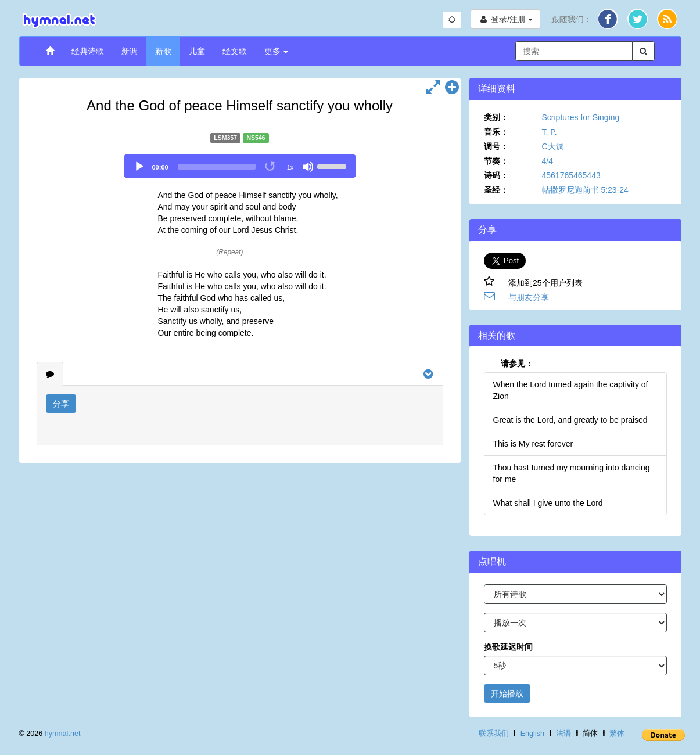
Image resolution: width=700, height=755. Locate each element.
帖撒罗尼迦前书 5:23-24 (585, 190)
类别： (496, 117)
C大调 (553, 146)
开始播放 (507, 693)
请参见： (517, 364)
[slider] (217, 167)
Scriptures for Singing (581, 117)
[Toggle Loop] (271, 167)
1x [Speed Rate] (290, 167)
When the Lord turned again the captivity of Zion (571, 390)
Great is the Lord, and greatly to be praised (570, 420)
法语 (563, 734)
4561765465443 (571, 175)
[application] (240, 166)
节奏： (496, 161)
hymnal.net (63, 734)
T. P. (550, 132)
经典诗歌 (88, 51)
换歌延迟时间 (508, 647)
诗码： (496, 175)
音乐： (496, 132)
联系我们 (494, 734)
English (532, 734)
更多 (277, 51)
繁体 (617, 734)
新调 (130, 51)
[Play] (139, 167)
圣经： (496, 190)
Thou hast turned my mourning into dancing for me (572, 473)
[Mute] (308, 167)
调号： (496, 146)
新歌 (163, 51)
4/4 (548, 161)
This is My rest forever (533, 444)
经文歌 (235, 51)
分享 (61, 404)
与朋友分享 (529, 297)
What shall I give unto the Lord (548, 503)
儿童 (197, 51)
